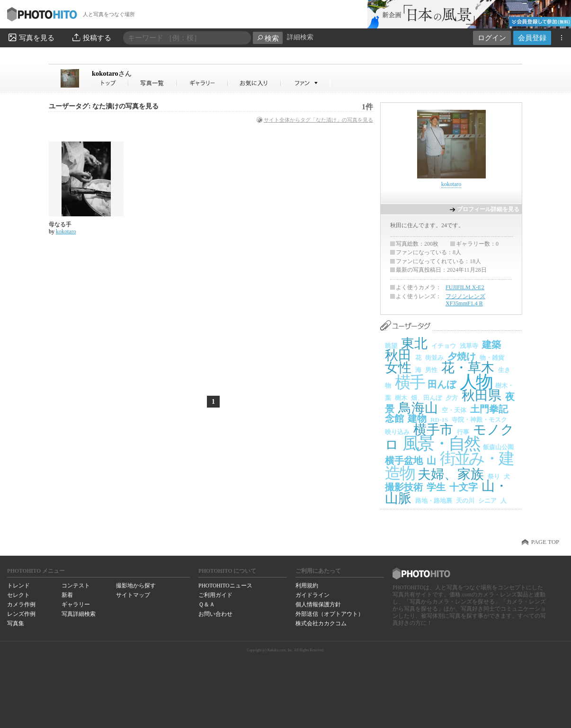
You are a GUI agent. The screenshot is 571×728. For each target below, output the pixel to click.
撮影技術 (404, 487)
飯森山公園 (498, 447)
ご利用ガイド (215, 595)
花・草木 (468, 368)
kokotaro (112, 73)
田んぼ (442, 384)
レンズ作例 (21, 614)
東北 (414, 343)
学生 (436, 487)
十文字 (464, 487)
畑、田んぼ (426, 398)
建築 (491, 345)
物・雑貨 (492, 358)
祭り (494, 476)
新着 (67, 595)
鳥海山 (418, 408)
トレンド (18, 586)
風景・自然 (441, 444)
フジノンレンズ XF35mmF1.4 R (465, 300)
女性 (398, 368)
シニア (487, 501)
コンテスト (76, 586)
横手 (409, 382)
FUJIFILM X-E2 (465, 287)
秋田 (398, 355)
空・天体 (454, 410)
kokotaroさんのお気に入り (254, 83)
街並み (434, 358)
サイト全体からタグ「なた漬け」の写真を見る (318, 120)
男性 (431, 370)
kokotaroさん (110, 83)
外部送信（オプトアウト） (330, 614)
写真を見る (31, 37)
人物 (476, 382)
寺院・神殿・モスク (479, 420)
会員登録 (532, 38)
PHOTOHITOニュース (225, 586)
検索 (268, 38)
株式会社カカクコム (321, 623)
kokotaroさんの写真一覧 (153, 83)
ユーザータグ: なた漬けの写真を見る (104, 106)
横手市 (433, 430)
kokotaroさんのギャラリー (203, 83)
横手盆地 (404, 461)
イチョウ (444, 346)
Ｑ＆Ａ (207, 604)
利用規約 (307, 586)
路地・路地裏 (434, 501)
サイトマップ (133, 595)
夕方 (452, 398)
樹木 (401, 398)
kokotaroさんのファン (306, 83)
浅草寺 (469, 346)
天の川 (465, 501)
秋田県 (482, 395)
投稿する (91, 37)
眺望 (391, 346)
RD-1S (439, 420)
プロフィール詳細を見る (488, 209)
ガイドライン (312, 595)
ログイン (492, 38)
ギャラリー (76, 604)
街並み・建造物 (449, 466)
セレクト (18, 595)
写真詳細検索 (79, 614)
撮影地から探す (136, 586)
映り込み (397, 432)
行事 (463, 432)
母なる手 (60, 224)
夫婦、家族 (451, 474)
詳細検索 (300, 37)
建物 (417, 418)
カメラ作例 (21, 604)
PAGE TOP (545, 542)
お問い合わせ (215, 614)
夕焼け (462, 356)
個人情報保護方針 (318, 604)
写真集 (16, 623)
